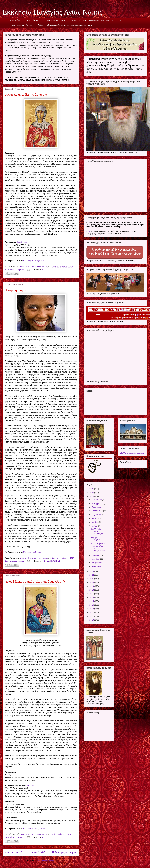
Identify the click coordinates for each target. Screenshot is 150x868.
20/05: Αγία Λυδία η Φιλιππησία (26, 94)
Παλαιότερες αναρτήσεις (65, 852)
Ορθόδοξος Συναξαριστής (34, 261)
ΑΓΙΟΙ (44, 270)
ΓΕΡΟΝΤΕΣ (55, 561)
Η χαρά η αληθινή (17, 290)
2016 (92, 597)
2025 (92, 493)
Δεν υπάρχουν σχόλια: (15, 270)
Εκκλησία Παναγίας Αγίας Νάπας (52, 12)
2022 (92, 575)
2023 (92, 571)
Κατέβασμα (22, 242)
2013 (92, 609)
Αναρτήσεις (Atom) (46, 860)
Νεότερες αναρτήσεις (15, 852)
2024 (92, 496)
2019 (92, 586)
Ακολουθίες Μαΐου (33, 20)
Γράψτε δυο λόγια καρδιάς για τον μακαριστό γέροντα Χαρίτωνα (65, 25)
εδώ (110, 382)
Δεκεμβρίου (97, 500)
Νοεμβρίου (97, 503)
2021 (92, 579)
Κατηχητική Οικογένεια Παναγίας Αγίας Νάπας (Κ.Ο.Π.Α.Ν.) (97, 20)
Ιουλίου (95, 518)
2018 (92, 590)
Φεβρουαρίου (98, 563)
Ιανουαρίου (97, 566)
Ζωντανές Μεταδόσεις (56, 20)
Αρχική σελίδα (14, 20)
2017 (92, 594)
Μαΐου (95, 526)
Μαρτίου (96, 559)
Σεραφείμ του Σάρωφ (32, 552)
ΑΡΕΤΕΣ (45, 561)
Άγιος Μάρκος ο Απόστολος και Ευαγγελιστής (35, 581)
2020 (92, 582)
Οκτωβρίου (97, 507)
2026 (92, 489)
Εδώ (88, 231)
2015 (92, 601)
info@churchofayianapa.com (132, 453)
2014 (92, 605)
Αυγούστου (97, 515)
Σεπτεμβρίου (97, 511)
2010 (92, 620)
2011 (92, 616)
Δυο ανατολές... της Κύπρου (20, 25)
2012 (92, 612)
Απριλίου (96, 555)
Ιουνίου (95, 522)
